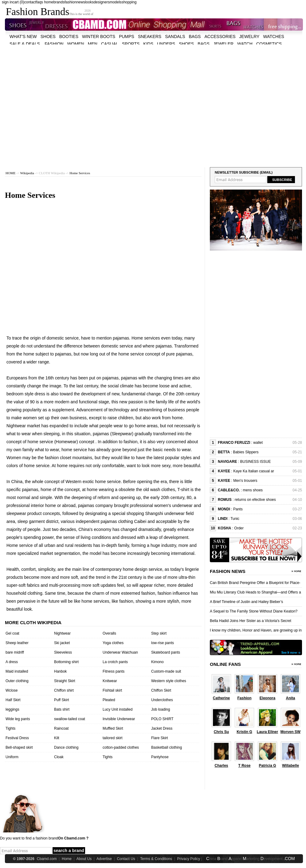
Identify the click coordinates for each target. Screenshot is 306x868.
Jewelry (249, 36)
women (76, 44)
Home (67, 859)
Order (239, 528)
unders (166, 44)
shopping (129, 2)
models (116, 2)
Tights (10, 728)
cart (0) (18, 2)
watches (273, 36)
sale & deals (25, 44)
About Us (84, 859)
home (49, 2)
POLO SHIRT (162, 719)
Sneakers (150, 36)
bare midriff (15, 652)
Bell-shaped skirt (19, 747)
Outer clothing (17, 681)
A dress (12, 662)
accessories (220, 36)
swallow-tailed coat (70, 719)
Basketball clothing (167, 747)
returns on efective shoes (255, 500)
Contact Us (126, 859)
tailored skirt (113, 738)
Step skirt (159, 633)
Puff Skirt (61, 700)
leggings (12, 709)
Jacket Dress (162, 728)
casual (110, 44)
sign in (7, 2)
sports (131, 44)
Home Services (80, 173)
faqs (39, 2)
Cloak (59, 757)
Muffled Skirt (113, 728)
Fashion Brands (37, 12)
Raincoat (61, 728)
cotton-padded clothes (121, 747)
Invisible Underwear (119, 719)
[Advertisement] (58, 102)
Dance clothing (66, 747)
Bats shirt (62, 709)
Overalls (109, 633)
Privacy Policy (189, 859)
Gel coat (12, 633)
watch (245, 44)
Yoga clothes (113, 643)
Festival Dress (17, 738)
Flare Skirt (160, 738)
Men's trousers (245, 481)
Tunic (235, 519)
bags (195, 36)
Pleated (109, 700)
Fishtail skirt (112, 690)
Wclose (12, 690)
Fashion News (228, 571)
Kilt (57, 738)
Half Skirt (13, 700)
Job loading (161, 709)
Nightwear (62, 633)
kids (148, 44)
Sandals (175, 36)
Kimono (157, 662)
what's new (23, 36)
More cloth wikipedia (33, 622)
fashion (71, 2)
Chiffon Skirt (161, 690)
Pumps (127, 36)
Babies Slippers (246, 452)
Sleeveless (63, 652)
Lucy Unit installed (118, 709)
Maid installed (17, 671)
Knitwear (110, 681)
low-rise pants (163, 643)
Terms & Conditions (156, 859)
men (93, 44)
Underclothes (162, 700)
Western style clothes (169, 681)
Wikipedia (27, 173)
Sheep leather (17, 643)
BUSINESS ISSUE (255, 462)
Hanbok (60, 671)
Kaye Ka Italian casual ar (254, 471)
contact (30, 2)
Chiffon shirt (64, 690)
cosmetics (269, 44)
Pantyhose (160, 757)
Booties (69, 36)
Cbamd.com (47, 859)
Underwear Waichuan (120, 652)
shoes (48, 36)
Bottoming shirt (66, 662)
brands (59, 2)
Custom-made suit (166, 671)
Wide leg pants (18, 719)
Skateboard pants (166, 652)
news (81, 2)
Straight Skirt (65, 681)
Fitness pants (114, 671)
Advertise (104, 859)
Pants (238, 509)
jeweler (223, 44)
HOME (10, 173)
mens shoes (253, 490)
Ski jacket (62, 643)
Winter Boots (99, 36)
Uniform (12, 757)
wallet (258, 443)
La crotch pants (115, 662)
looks (89, 2)
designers (102, 2)
